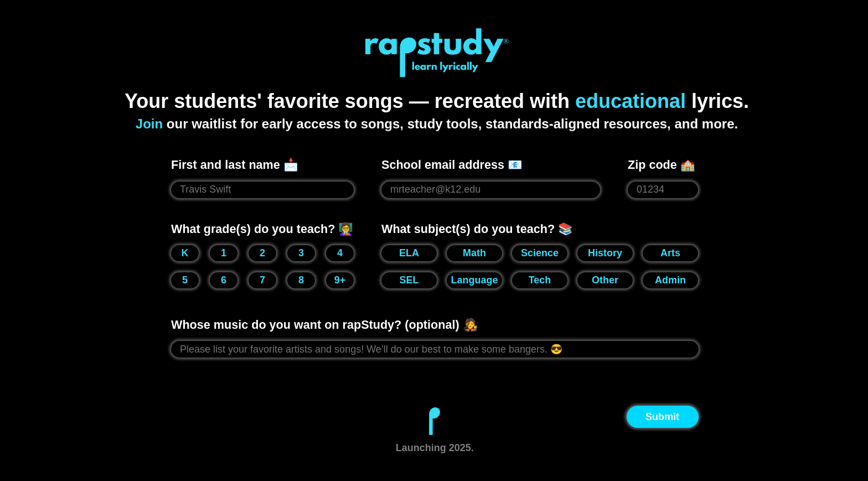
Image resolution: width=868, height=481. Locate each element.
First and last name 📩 (235, 165)
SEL (409, 280)
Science (540, 253)
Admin (670, 280)
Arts (670, 253)
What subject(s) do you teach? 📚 (477, 229)
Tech (540, 280)
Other (605, 280)
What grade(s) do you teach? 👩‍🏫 (262, 229)
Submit (662, 417)
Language (474, 280)
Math (474, 253)
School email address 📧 (452, 165)
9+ (340, 280)
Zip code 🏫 (662, 165)
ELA (409, 253)
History (605, 253)
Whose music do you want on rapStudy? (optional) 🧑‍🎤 (324, 325)
